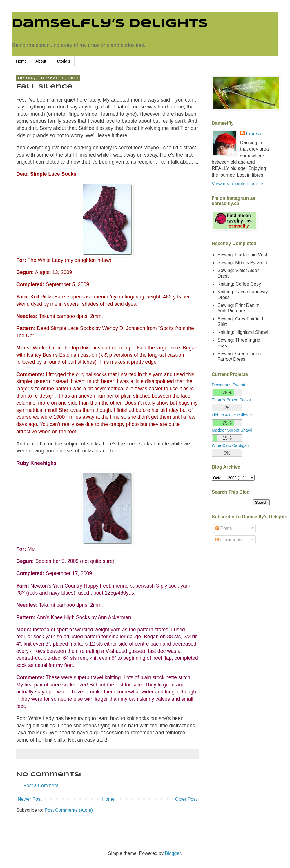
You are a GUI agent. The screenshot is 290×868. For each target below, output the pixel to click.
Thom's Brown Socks (231, 400)
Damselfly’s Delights (110, 24)
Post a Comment (41, 785)
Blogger (173, 853)
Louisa (253, 134)
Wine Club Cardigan (230, 445)
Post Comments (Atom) (69, 810)
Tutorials (62, 61)
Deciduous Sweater (230, 385)
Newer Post (30, 799)
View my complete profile (238, 184)
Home (21, 61)
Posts (224, 528)
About (41, 61)
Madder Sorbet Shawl (232, 430)
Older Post (186, 799)
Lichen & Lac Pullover (232, 415)
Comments (229, 540)
